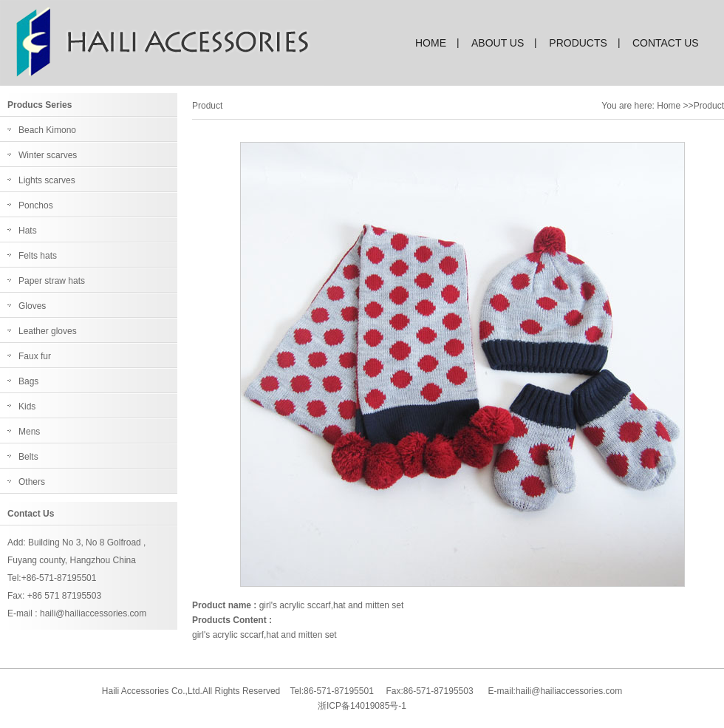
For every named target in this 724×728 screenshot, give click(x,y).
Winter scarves (48, 155)
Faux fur (35, 356)
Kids (27, 406)
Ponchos (36, 205)
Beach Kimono (47, 130)
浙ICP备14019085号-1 (362, 706)
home (431, 43)
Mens (29, 432)
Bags (28, 381)
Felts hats (38, 256)
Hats (28, 231)
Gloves (32, 306)
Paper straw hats (52, 281)
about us (498, 43)
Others (32, 482)
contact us (666, 43)
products (578, 43)
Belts (28, 457)
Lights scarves (47, 180)
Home (669, 106)
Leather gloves (48, 331)
